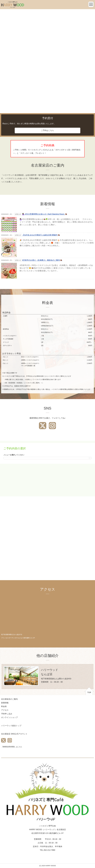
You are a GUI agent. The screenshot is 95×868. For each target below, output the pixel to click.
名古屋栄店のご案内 (9, 699)
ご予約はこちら (47, 130)
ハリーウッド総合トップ (11, 726)
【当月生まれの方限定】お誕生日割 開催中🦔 (41, 235)
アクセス (5, 710)
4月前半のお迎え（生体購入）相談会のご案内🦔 (42, 260)
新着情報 (5, 703)
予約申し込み (7, 714)
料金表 (4, 706)
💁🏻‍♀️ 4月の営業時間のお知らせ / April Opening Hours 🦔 (45, 214)
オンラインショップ (9, 717)
